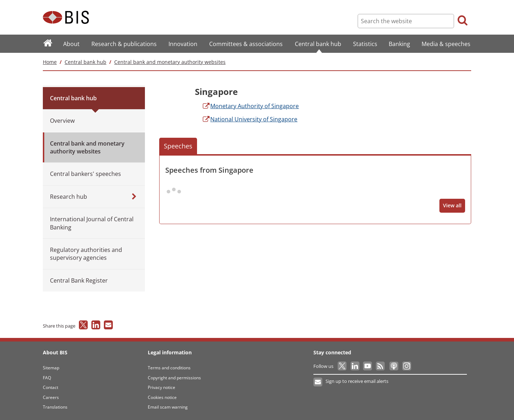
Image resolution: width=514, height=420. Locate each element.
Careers (51, 397)
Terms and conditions (169, 368)
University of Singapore (250, 119)
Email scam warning (168, 407)
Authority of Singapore (250, 106)
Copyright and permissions (174, 378)
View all (452, 205)
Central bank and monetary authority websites (170, 62)
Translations (55, 407)
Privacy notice (162, 387)
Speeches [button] (178, 146)
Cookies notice (162, 397)
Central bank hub (85, 62)
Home (50, 62)
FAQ (47, 378)
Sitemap (51, 368)
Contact (51, 387)
